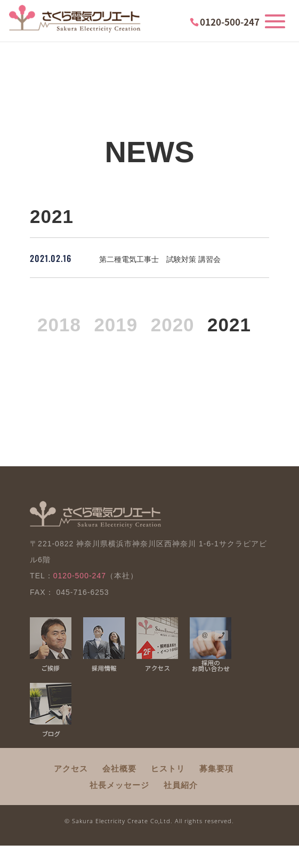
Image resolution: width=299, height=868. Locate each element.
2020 (173, 325)
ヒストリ (168, 769)
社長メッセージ (119, 785)
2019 (116, 325)
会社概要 (119, 769)
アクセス (71, 769)
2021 (229, 325)
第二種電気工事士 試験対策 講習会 (160, 259)
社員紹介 (181, 785)
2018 (59, 325)
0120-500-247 (230, 22)
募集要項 (216, 769)
